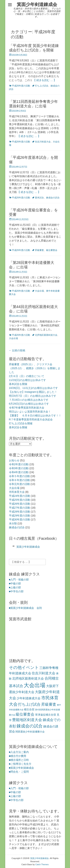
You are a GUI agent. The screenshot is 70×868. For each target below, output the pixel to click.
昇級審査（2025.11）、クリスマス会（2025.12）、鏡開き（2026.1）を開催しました (35, 368)
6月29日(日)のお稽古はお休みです (29, 404)
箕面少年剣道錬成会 (37, 4)
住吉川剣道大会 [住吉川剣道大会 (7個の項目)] (43, 673)
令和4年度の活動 (19, 472)
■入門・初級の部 (19, 580)
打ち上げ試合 (42, 86)
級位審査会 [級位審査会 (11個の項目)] (25, 714)
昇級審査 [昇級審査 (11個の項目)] (49, 704)
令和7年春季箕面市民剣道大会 (27, 408)
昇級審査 (39, 250)
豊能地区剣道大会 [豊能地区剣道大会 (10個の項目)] (27, 720)
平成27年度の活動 (20, 508)
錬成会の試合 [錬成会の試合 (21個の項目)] (30, 726)
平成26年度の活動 (21, 86)
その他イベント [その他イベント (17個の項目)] (24, 667)
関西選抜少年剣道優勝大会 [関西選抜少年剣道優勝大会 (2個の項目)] (30, 732)
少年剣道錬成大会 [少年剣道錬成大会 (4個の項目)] (29, 698)
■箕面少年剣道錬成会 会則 (25, 608)
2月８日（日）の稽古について (27, 376)
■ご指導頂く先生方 (20, 764)
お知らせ (14, 460)
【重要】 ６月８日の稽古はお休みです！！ (35, 416)
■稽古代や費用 (18, 756)
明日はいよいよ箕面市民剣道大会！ (30, 412)
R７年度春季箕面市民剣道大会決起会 (31, 419)
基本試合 (39, 198)
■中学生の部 (16, 591)
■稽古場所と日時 (19, 760)
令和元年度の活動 (19, 484)
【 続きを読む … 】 (45, 80)
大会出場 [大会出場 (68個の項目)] (35, 685)
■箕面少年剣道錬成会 (21, 768)
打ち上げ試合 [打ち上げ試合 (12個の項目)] (29, 704)
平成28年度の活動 (20, 512)
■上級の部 (15, 587)
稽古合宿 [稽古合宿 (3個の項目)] (29, 709)
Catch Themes (42, 864)
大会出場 (39, 291)
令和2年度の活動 (19, 464)
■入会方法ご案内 (19, 752)
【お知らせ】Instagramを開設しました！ (33, 392)
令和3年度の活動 (19, 468)
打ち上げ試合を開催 (21, 423)
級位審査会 (52, 250)
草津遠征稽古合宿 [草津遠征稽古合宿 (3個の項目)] (46, 715)
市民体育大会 (17, 492)
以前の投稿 (17, 350)
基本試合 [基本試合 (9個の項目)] (16, 686)
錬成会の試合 (53, 198)
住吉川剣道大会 (43, 142)
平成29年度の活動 (20, 516)
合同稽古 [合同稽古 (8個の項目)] (52, 678)
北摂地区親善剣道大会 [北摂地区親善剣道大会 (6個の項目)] (28, 678)
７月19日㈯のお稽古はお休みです (29, 400)
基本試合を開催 (18, 384)
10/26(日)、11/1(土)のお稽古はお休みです (34, 388)
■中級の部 (15, 583)
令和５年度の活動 (19, 476)
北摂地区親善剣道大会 (46, 335)
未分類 (13, 523)
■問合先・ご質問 (19, 772)
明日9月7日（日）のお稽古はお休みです (33, 396)
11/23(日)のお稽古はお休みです (27, 380)
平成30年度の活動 (20, 519)
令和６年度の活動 (19, 480)
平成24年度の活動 (20, 496)
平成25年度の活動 (20, 500)
